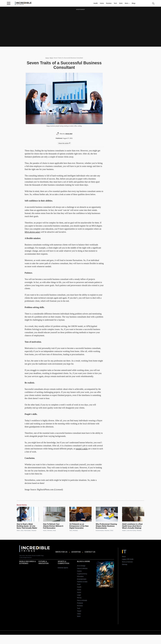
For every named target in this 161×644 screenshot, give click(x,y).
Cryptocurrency (82, 574)
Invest (79, 592)
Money (79, 598)
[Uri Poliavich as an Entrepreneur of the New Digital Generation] (80, 514)
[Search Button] (152, 3)
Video (79, 614)
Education (80, 576)
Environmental (100, 531)
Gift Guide (130, 559)
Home (102, 3)
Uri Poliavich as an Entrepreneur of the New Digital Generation (79, 526)
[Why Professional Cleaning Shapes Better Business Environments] (107, 514)
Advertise (76, 552)
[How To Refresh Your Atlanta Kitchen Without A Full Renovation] (54, 514)
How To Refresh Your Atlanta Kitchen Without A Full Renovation (53, 526)
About (124, 557)
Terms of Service (127, 562)
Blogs (134, 3)
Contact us (90, 552)
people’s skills (82, 449)
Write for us (61, 552)
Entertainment (82, 579)
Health (96, 3)
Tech (115, 3)
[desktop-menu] (9, 3)
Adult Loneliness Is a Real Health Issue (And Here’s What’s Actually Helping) (132, 526)
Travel (79, 611)
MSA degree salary (32, 232)
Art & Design (81, 566)
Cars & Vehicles (82, 568)
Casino (79, 571)
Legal (79, 595)
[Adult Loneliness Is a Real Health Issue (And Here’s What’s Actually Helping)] (133, 514)
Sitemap (124, 564)
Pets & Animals (82, 600)
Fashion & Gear (82, 582)
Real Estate (27, 531)
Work (121, 3)
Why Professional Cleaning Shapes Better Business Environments (106, 526)
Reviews (109, 3)
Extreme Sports (63, 568)
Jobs (22, 531)
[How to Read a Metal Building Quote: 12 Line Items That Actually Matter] (28, 514)
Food (79, 584)
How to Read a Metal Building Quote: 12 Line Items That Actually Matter (27, 526)
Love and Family (131, 531)
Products (80, 603)
